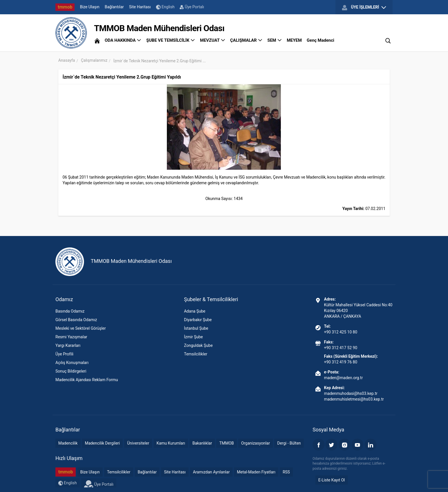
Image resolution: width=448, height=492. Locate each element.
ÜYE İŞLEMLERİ (364, 7)
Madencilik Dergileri (102, 443)
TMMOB (226, 443)
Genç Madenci (321, 40)
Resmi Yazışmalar (71, 337)
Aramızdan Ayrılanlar (211, 472)
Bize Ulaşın (90, 7)
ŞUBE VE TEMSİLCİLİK (171, 40)
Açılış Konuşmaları (72, 363)
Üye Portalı (192, 7)
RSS (286, 472)
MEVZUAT (213, 40)
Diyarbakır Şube (198, 320)
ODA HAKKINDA (123, 40)
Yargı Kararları (68, 345)
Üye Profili (64, 354)
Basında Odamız (70, 311)
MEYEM (294, 40)
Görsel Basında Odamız (76, 320)
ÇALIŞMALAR (246, 40)
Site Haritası (140, 7)
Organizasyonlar (256, 443)
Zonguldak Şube (198, 345)
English (165, 7)
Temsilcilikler (196, 354)
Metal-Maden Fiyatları (256, 472)
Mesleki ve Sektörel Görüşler (81, 328)
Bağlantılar (114, 7)
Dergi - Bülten (289, 443)
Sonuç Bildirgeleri (71, 371)
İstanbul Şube (196, 328)
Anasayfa (67, 60)
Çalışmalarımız (94, 60)
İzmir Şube (193, 337)
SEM (275, 40)
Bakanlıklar (202, 443)
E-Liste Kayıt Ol (332, 480)
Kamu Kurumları (171, 443)
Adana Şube (195, 311)
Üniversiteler (138, 443)
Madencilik (68, 443)
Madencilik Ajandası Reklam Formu (87, 380)
